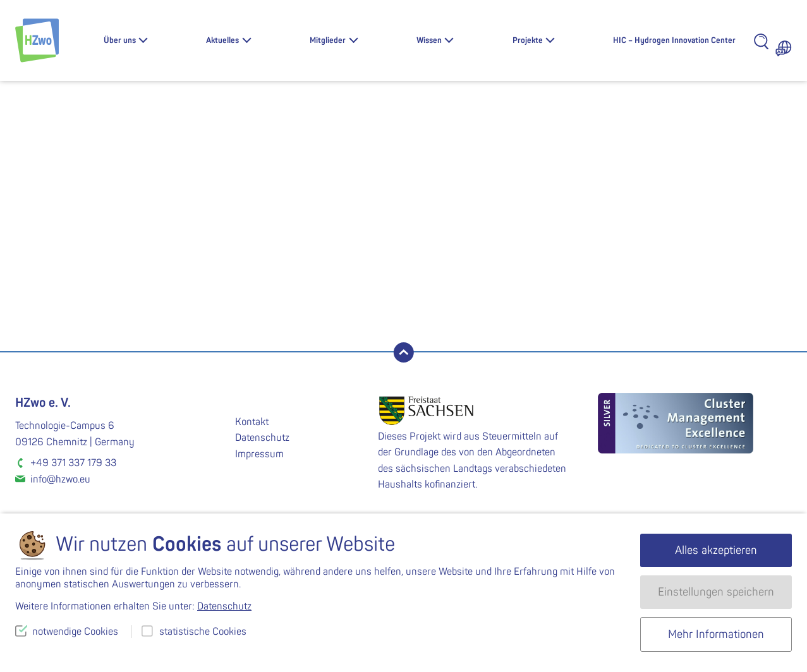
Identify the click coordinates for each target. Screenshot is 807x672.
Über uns (120, 40)
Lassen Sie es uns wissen (266, 239)
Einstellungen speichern (716, 592)
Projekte (528, 40)
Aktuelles (222, 40)
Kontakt (252, 422)
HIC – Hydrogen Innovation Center (674, 40)
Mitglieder (328, 40)
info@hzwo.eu (60, 479)
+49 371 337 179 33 (73, 463)
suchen (160, 300)
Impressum (259, 454)
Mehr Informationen (716, 634)
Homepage (438, 253)
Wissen (429, 40)
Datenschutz (262, 438)
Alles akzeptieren (716, 550)
